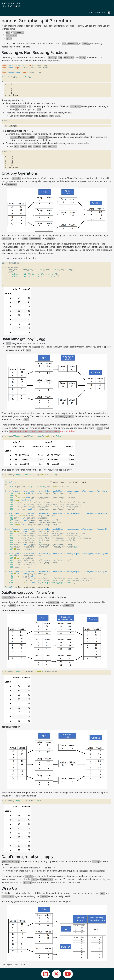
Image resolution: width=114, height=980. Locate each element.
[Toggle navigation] (109, 5)
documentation (42, 431)
